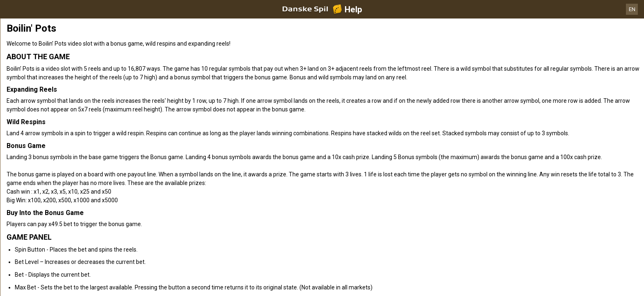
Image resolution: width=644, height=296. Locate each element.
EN (632, 9)
